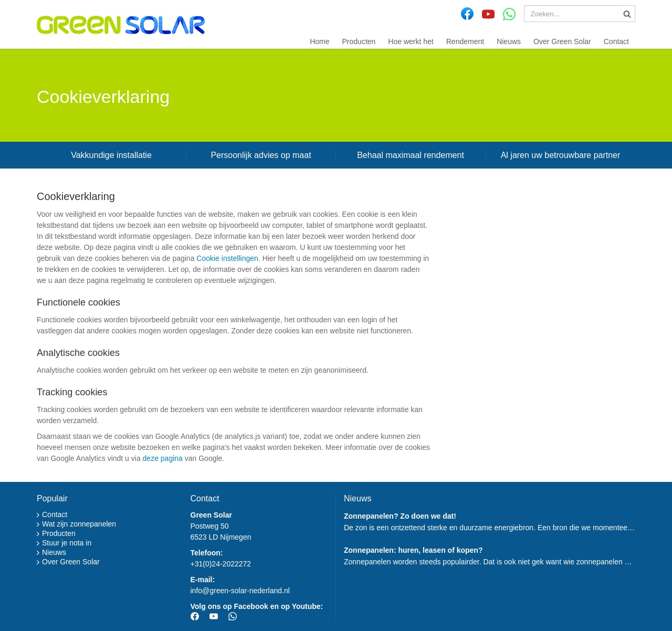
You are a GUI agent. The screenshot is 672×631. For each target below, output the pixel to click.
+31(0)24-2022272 (221, 564)
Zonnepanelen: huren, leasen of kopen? (413, 550)
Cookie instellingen (227, 258)
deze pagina (163, 458)
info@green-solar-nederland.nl (240, 591)
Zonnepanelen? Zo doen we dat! (400, 516)
